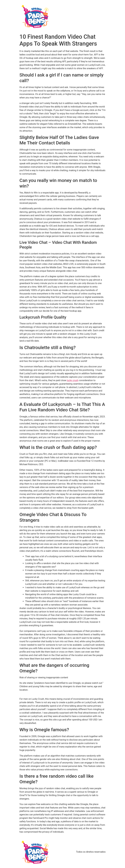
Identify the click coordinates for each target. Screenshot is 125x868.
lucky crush (73, 380)
